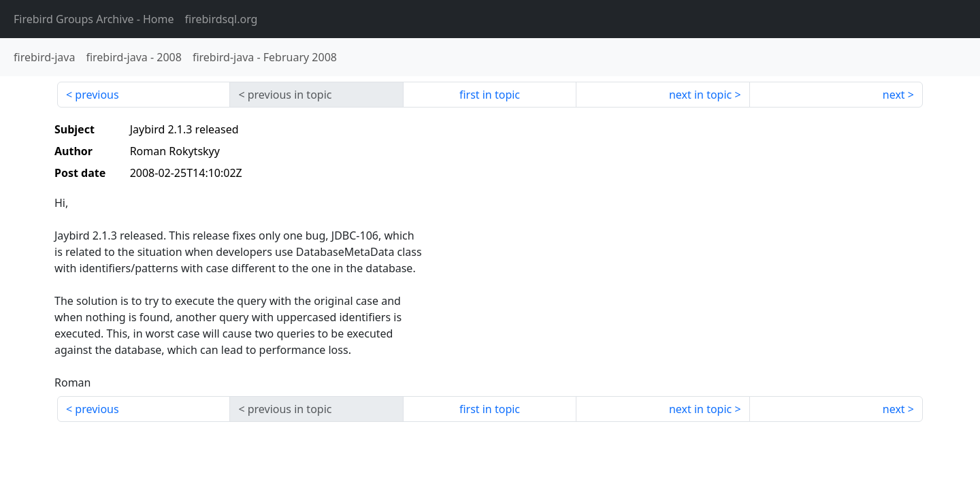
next (894, 95)
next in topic (700, 95)
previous (97, 95)
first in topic (490, 95)
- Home (94, 19)
